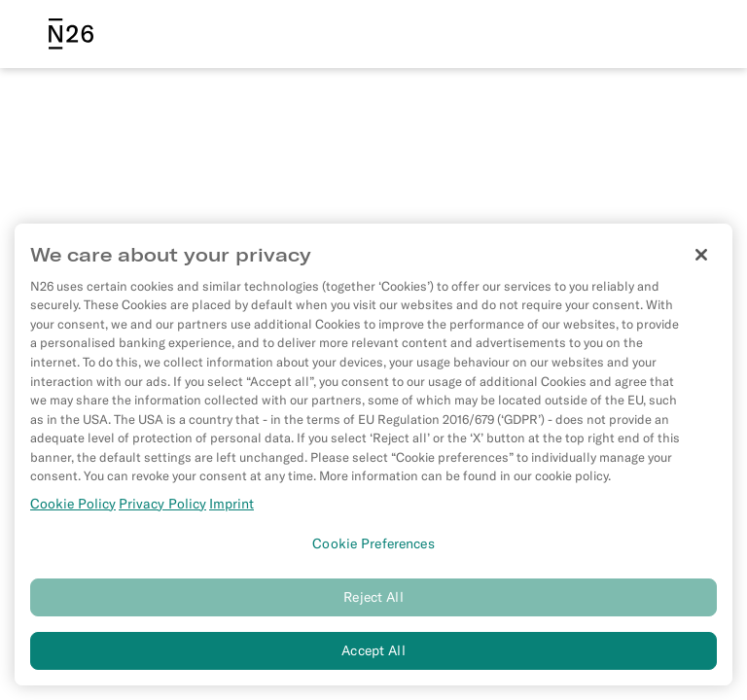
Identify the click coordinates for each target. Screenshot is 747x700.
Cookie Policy (73, 506)
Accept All (373, 652)
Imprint (231, 506)
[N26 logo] (71, 34)
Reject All (373, 600)
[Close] (701, 257)
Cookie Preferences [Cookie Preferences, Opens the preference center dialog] (373, 545)
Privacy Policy (162, 506)
